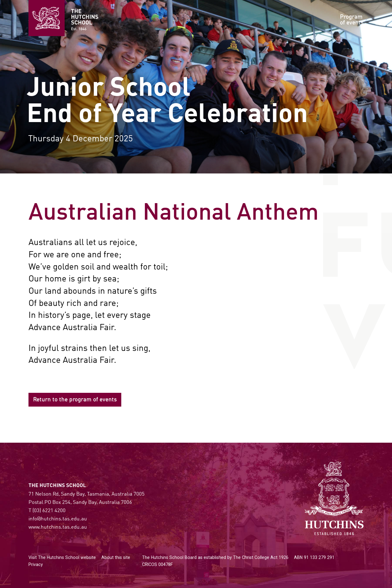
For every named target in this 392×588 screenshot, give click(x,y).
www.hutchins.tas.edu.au (58, 527)
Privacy (36, 564)
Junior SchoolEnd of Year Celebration (167, 102)
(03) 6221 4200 (49, 511)
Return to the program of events (75, 400)
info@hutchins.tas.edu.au (58, 519)
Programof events (352, 20)
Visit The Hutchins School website (62, 557)
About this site (116, 557)
